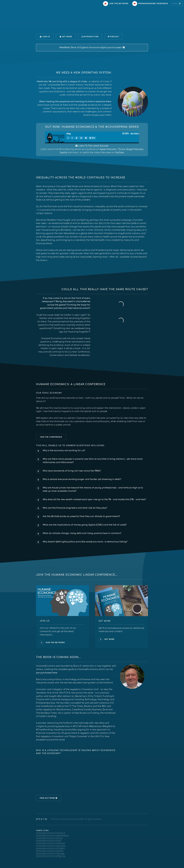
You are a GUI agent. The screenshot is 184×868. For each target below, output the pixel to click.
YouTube (120, 153)
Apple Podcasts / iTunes (112, 149)
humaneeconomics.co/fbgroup (51, 856)
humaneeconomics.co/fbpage (50, 854)
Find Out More (49, 798)
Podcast (113, 37)
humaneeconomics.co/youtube (51, 846)
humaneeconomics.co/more (49, 838)
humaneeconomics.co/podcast (51, 843)
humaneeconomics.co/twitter (50, 851)
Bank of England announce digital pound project (92, 47)
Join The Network (116, 4)
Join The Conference (51, 437)
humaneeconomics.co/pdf (48, 841)
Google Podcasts (135, 149)
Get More (66, 37)
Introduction (90, 37)
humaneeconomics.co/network (51, 833)
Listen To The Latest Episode (92, 146)
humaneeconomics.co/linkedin (51, 848)
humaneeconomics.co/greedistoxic (53, 836)
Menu (175, 4)
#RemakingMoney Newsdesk (150, 4)
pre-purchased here (47, 673)
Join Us (45, 37)
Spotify (63, 153)
